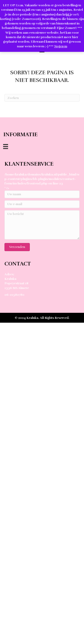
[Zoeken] (42, 98)
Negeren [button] (61, 46)
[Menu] (6, 147)
